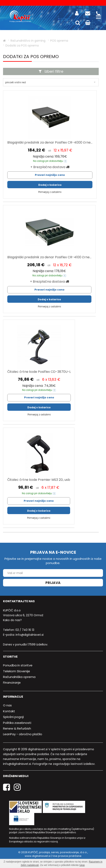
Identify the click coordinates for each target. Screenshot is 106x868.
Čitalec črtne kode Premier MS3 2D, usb (39, 480)
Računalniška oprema (19, 677)
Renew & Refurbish (17, 728)
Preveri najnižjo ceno (50, 175)
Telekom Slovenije (17, 671)
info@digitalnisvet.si (30, 635)
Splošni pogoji (13, 717)
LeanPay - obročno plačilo (23, 734)
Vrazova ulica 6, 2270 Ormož (23, 615)
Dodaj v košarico (50, 185)
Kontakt (9, 711)
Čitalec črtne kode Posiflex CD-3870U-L (39, 372)
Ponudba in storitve (18, 665)
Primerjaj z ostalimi (50, 192)
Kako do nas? (12, 620)
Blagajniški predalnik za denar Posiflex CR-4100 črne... (49, 257)
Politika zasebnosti (17, 723)
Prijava (53, 583)
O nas (7, 705)
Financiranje (12, 683)
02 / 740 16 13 (25, 630)
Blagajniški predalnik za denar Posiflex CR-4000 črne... (50, 142)
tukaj (82, 865)
